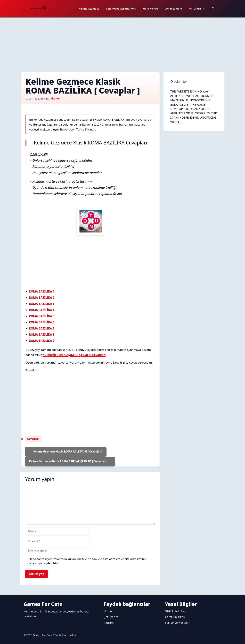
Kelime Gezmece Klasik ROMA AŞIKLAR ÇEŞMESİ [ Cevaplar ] (68, 461)
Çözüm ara (111, 617)
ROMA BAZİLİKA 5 (42, 316)
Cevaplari (33, 439)
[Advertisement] (122, 43)
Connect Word (173, 9)
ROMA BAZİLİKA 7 (42, 328)
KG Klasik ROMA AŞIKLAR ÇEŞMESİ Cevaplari (74, 355)
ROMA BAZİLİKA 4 (42, 310)
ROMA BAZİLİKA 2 (42, 298)
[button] (213, 9)
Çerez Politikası (175, 617)
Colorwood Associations (121, 9)
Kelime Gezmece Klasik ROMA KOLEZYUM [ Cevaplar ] (68, 451)
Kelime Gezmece (89, 9)
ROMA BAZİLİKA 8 (42, 335)
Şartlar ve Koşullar (177, 623)
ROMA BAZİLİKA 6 (42, 322)
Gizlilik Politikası (176, 611)
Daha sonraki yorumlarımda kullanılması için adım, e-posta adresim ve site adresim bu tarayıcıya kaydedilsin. (87, 561)
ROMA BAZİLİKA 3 (42, 304)
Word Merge (150, 9)
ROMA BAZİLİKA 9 (42, 341)
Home (108, 611)
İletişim (109, 623)
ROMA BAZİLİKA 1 (42, 291)
